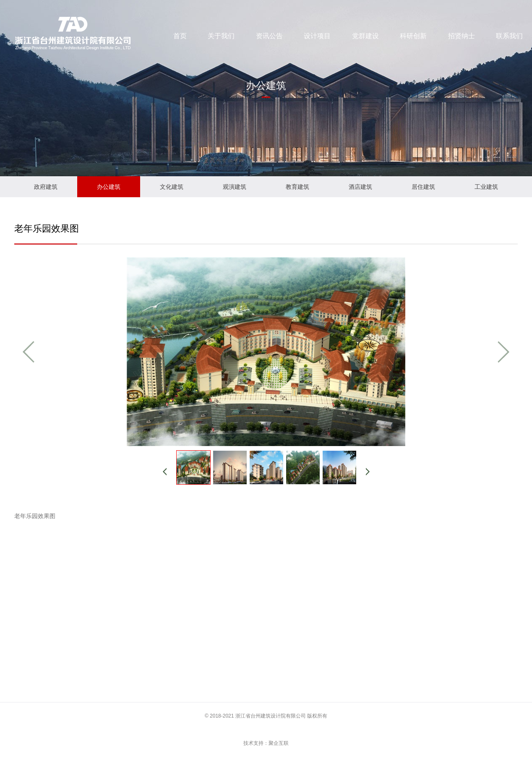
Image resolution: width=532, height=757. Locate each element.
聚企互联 (279, 743)
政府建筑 (46, 187)
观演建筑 (235, 187)
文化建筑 (172, 187)
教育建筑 (297, 187)
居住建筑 (423, 187)
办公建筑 (109, 187)
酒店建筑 (360, 187)
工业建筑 (486, 187)
